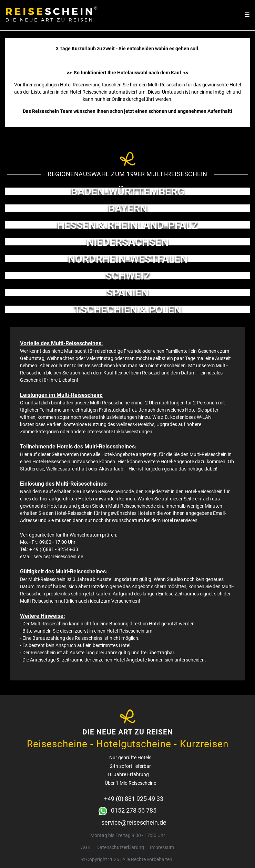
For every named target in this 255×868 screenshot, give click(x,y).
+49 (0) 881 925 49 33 (134, 799)
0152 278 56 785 (134, 810)
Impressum (162, 847)
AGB (86, 847)
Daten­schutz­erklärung (120, 847)
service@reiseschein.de (134, 822)
